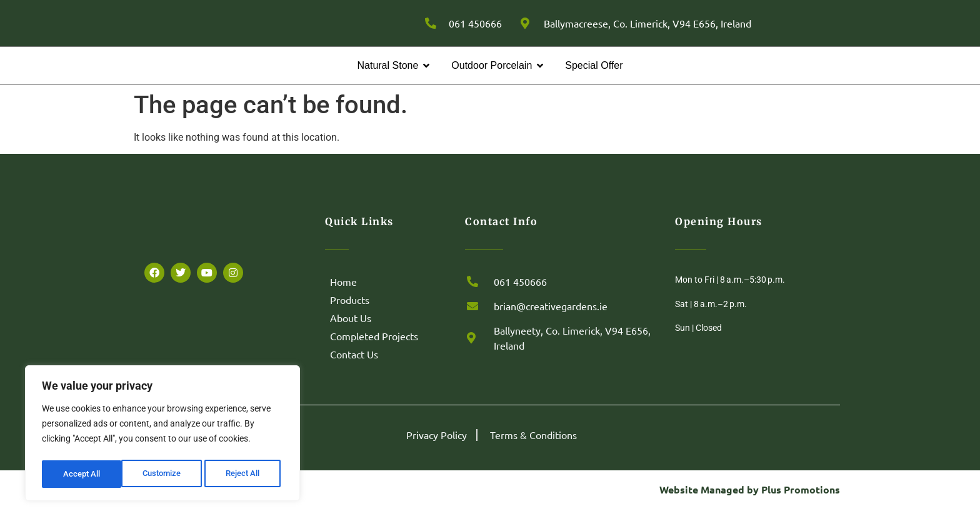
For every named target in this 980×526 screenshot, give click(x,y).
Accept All (245, 474)
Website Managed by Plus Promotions (750, 505)
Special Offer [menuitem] (594, 81)
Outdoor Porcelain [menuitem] (492, 81)
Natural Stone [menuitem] (387, 81)
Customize (82, 474)
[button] (426, 81)
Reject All (164, 474)
